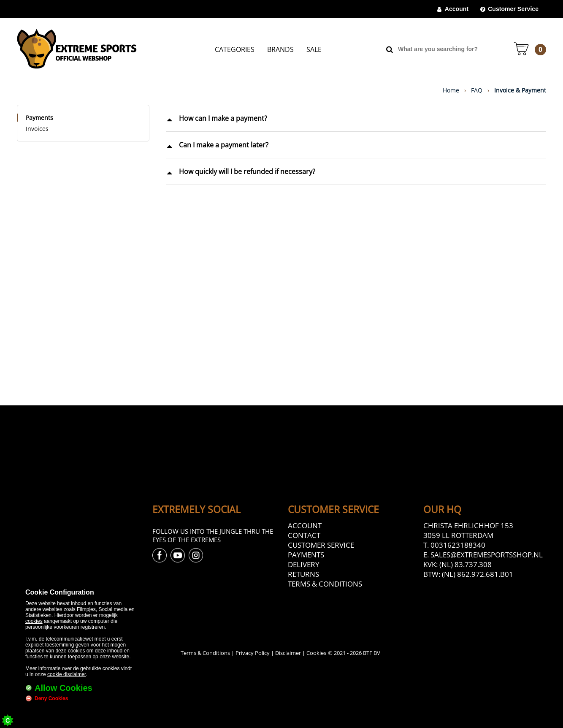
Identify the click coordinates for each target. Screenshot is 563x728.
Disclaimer (288, 653)
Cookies (316, 653)
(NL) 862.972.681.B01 (478, 574)
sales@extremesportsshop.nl (487, 555)
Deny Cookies (51, 698)
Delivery (304, 564)
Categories (235, 49)
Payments (39, 118)
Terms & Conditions (325, 584)
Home (451, 90)
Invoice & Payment (520, 90)
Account (457, 9)
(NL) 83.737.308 (466, 564)
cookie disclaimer (66, 674)
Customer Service (513, 9)
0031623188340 (458, 545)
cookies (34, 621)
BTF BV (372, 653)
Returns (303, 574)
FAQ (477, 90)
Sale (314, 49)
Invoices (37, 129)
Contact (304, 535)
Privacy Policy (253, 653)
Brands (280, 49)
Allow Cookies (64, 688)
